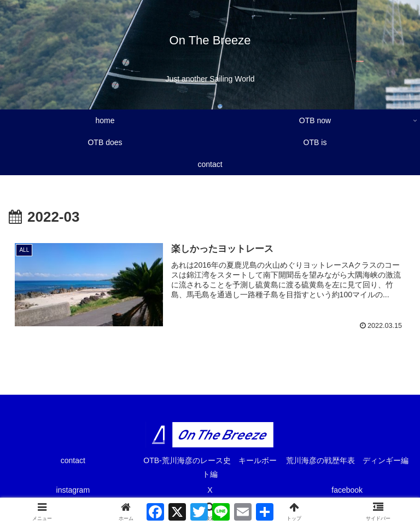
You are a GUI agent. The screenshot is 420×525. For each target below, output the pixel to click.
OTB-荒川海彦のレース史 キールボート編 (210, 467)
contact (73, 460)
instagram (73, 490)
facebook (347, 490)
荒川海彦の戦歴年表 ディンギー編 (350, 460)
